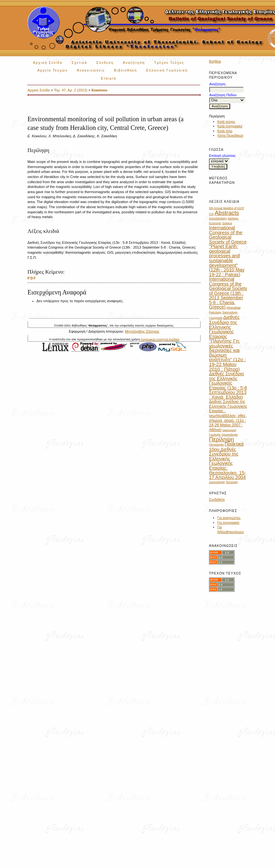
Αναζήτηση (134, 63)
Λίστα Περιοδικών (230, 136)
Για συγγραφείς (229, 523)
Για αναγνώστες (229, 518)
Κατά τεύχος (226, 122)
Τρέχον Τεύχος (169, 63)
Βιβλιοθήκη (126, 70)
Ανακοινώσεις (91, 70)
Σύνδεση (105, 63)
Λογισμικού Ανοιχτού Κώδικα (160, 339)
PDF (32, 278)
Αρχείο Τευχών (52, 70)
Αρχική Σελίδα (48, 63)
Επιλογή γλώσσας (222, 156)
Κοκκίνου (99, 90)
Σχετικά (79, 63)
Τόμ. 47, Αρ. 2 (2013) (71, 90)
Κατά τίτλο (225, 131)
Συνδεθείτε (217, 500)
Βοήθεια (215, 61)
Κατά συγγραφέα (230, 126)
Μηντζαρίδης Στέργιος (142, 331)
